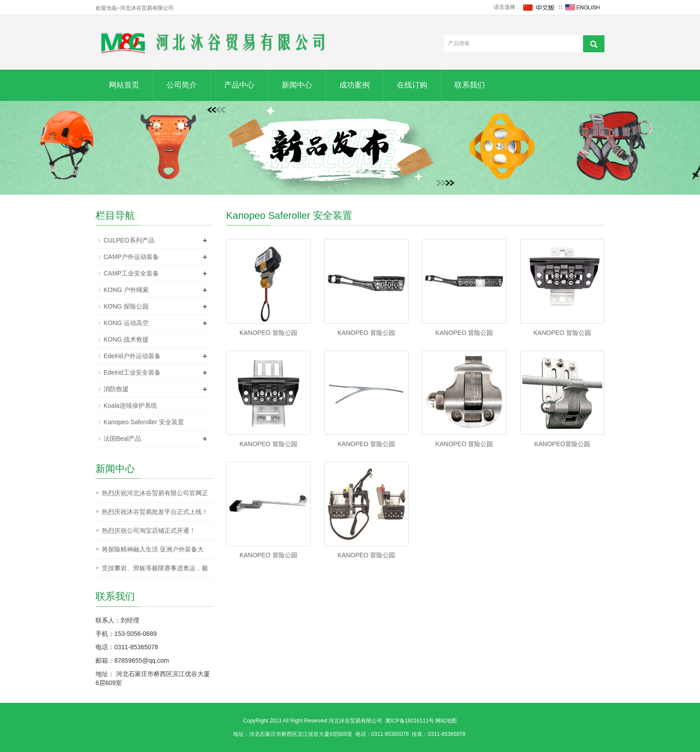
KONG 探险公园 (126, 306)
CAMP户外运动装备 (131, 257)
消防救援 (116, 389)
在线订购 (412, 85)
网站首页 (124, 85)
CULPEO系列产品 (129, 240)
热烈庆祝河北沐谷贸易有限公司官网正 (155, 493)
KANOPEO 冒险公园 (269, 333)
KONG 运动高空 (126, 323)
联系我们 (470, 85)
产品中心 (239, 85)
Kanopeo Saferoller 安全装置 (144, 422)
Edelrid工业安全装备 (132, 372)
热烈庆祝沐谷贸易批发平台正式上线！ (155, 512)
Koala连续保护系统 (130, 405)
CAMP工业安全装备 (131, 273)
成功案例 (354, 85)
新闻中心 (297, 85)
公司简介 (182, 85)
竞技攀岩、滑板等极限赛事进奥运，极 (155, 568)
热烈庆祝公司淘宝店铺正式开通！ (149, 531)
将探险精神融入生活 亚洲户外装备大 (153, 549)
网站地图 (446, 721)
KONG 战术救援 (126, 339)
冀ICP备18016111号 (410, 721)
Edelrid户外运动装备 (132, 356)
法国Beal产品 (122, 439)
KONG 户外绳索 (126, 290)
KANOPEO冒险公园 (562, 444)
